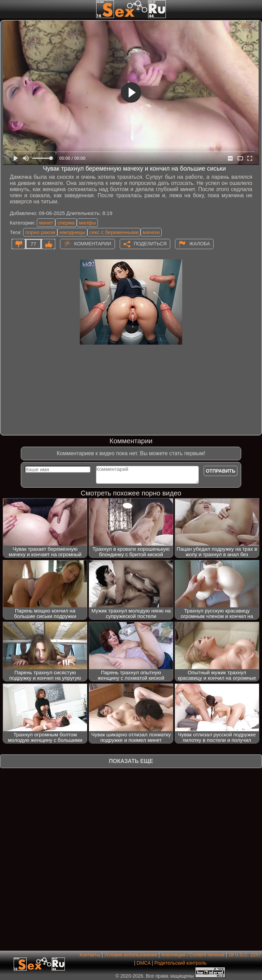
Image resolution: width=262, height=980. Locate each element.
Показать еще (131, 761)
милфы (88, 223)
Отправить (221, 471)
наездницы (72, 232)
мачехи (151, 232)
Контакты (90, 955)
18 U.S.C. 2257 (245, 955)
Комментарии (93, 243)
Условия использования (130, 955)
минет (46, 223)
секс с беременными (114, 232)
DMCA (144, 963)
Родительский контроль (180, 963)
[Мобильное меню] (6, 9)
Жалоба (199, 243)
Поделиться (150, 243)
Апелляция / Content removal (193, 955)
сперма (66, 223)
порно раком (40, 232)
